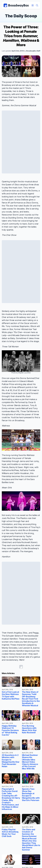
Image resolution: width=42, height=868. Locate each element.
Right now (29, 467)
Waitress (6, 426)
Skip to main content (21, 0)
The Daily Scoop (21, 16)
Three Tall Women (10, 347)
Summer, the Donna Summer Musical (19, 105)
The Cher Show (9, 235)
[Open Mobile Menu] (33, 5)
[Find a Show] (37, 5)
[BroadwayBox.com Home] (16, 5)
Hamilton (6, 557)
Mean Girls (7, 488)
